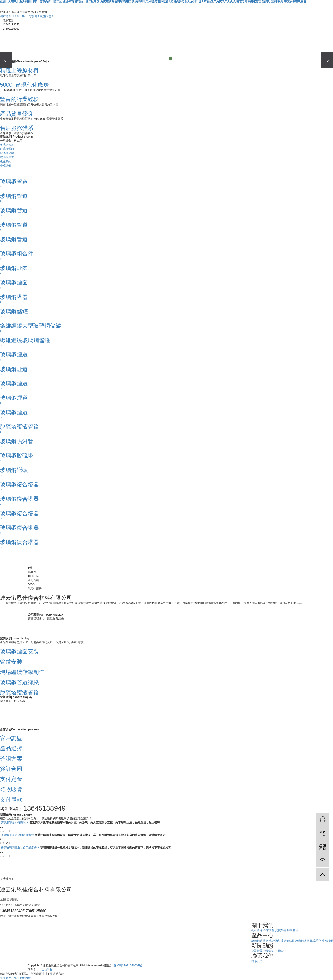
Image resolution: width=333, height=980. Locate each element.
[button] (163, 58)
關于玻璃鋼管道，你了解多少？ (20, 848)
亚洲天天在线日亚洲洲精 (15, 978)
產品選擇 (11, 748)
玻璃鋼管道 (7, 145)
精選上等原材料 (19, 70)
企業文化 (269, 930)
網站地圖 (6, 16)
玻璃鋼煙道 (7, 157)
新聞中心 (184, 53)
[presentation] (6, 60)
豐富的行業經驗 (19, 99)
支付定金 (11, 779)
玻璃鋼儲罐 (7, 153)
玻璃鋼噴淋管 (17, 441)
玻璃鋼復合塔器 (19, 484)
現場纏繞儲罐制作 (22, 672)
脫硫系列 (6, 161)
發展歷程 (293, 930)
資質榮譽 (281, 930)
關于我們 (80, 53)
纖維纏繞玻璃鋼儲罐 (25, 340)
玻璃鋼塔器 (14, 297)
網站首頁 (45, 53)
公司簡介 (257, 930)
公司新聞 (257, 951)
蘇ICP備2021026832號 (128, 965)
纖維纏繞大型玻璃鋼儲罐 (31, 326)
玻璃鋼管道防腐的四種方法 (17, 835)
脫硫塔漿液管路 (19, 427)
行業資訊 (269, 951)
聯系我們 (219, 53)
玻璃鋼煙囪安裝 (19, 651)
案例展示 (149, 53)
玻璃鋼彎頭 (14, 470)
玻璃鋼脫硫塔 (17, 456)
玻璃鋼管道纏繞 (19, 682)
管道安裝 (11, 662)
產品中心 (114, 53)
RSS (16, 16)
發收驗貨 (11, 789)
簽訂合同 (11, 769)
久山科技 (47, 970)
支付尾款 (11, 800)
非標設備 (6, 166)
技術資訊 (281, 951)
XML (24, 16)
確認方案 (11, 759)
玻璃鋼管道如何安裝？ (15, 823)
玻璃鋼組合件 (17, 253)
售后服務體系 (17, 128)
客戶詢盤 (11, 738)
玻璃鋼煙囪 (7, 149)
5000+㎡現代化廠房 (24, 85)
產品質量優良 (17, 114)
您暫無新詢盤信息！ (42, 16)
